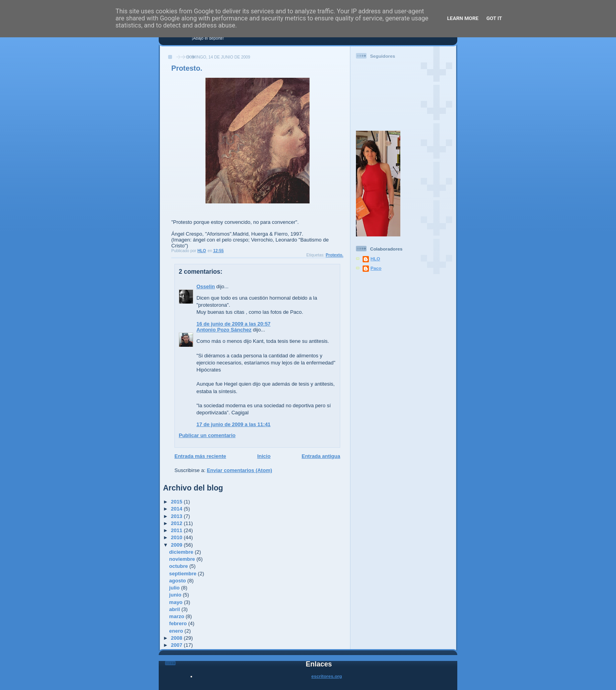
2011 (177, 530)
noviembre (183, 559)
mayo (177, 602)
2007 (177, 645)
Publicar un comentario (207, 435)
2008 (177, 638)
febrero (179, 623)
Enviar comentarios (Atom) (239, 470)
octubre (179, 566)
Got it (494, 18)
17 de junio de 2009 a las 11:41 (234, 424)
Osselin (206, 286)
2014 (177, 509)
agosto (178, 581)
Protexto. (335, 255)
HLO (375, 259)
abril (175, 609)
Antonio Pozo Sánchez (224, 330)
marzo (178, 616)
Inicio (264, 456)
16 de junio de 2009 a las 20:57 (234, 324)
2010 (177, 537)
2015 (177, 502)
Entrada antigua (321, 456)
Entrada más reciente (200, 456)
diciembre (182, 552)
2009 (177, 545)
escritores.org (327, 676)
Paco (376, 268)
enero (177, 631)
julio (175, 588)
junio (176, 595)
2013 (177, 516)
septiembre (184, 574)
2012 (177, 523)
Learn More (463, 18)
